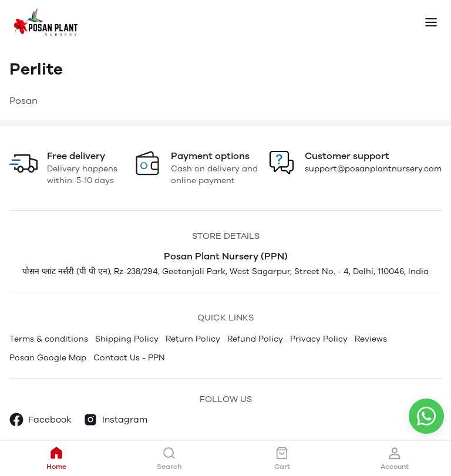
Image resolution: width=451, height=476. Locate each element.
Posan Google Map (48, 358)
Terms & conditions (49, 339)
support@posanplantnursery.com (373, 169)
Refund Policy (255, 339)
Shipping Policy (127, 339)
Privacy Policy (319, 339)
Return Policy (193, 339)
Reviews (371, 339)
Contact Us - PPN (129, 358)
